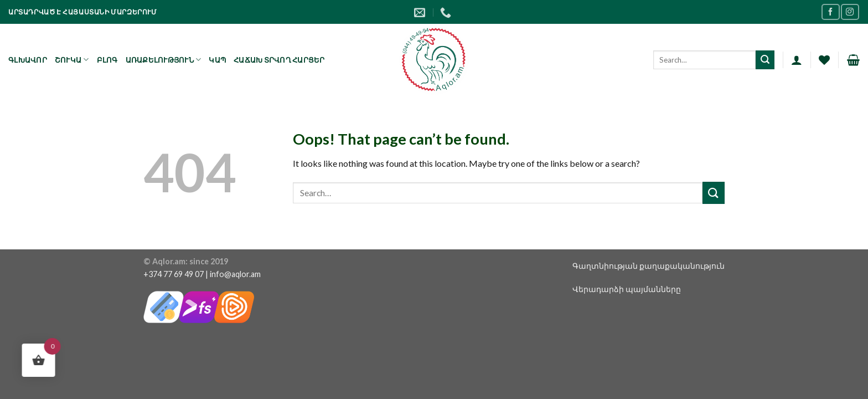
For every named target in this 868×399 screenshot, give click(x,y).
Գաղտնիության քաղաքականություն (649, 266)
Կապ (217, 60)
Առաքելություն (164, 60)
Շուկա (72, 60)
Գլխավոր (28, 60)
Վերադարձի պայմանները (627, 289)
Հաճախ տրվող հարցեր (279, 60)
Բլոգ (107, 60)
